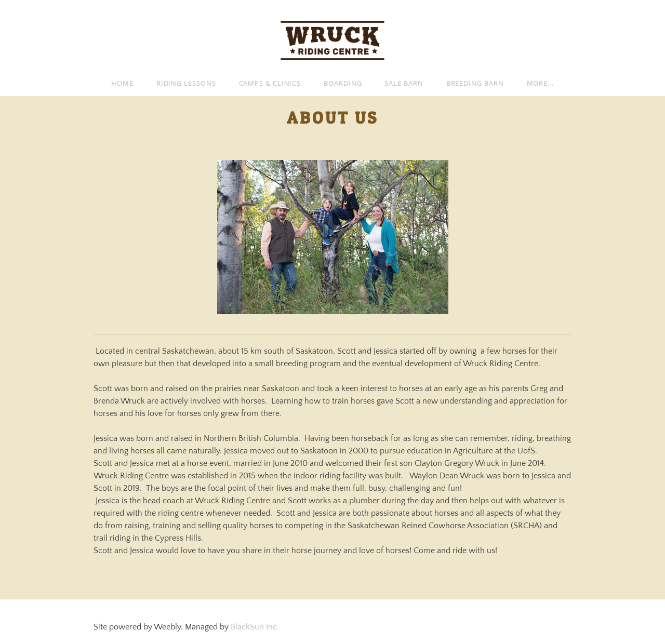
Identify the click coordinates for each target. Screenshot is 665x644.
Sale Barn (404, 83)
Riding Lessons (186, 83)
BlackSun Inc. (255, 627)
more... (540, 83)
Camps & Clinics (270, 83)
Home (122, 83)
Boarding (343, 83)
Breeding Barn (475, 83)
